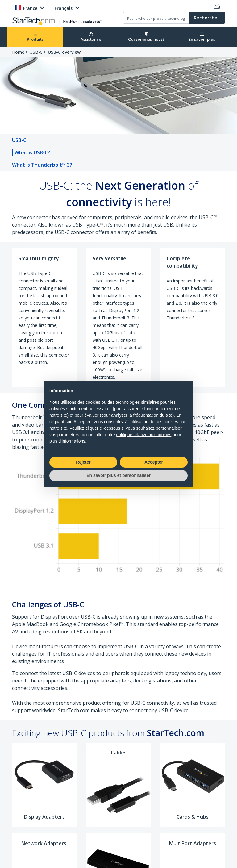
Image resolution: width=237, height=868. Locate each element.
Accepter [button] (154, 462)
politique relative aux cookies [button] (144, 435)
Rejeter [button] (83, 462)
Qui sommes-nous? (146, 37)
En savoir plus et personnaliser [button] (118, 475)
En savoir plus (202, 37)
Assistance (91, 37)
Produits (35, 37)
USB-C (36, 52)
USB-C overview (64, 52)
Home (18, 52)
